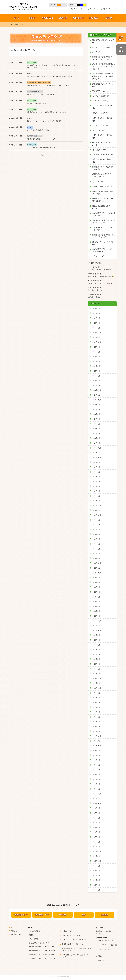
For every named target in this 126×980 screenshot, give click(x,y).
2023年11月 (97, 453)
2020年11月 (97, 626)
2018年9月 (96, 751)
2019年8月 (96, 698)
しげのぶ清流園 (35, 931)
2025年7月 (96, 357)
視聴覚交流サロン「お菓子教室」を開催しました (43, 94)
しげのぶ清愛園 (67, 931)
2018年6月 (96, 765)
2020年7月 (96, 645)
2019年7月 (96, 702)
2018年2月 (96, 784)
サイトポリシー (93, 9)
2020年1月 (96, 674)
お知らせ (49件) (98, 182)
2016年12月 (97, 851)
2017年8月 (96, 813)
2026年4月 (96, 313)
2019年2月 (96, 726)
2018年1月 (96, 789)
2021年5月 (96, 597)
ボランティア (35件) (100, 101)
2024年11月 (97, 395)
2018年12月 (97, 736)
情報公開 (105, 915)
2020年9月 (96, 635)
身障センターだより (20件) (103, 187)
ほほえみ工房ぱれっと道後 (71, 935)
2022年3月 (96, 549)
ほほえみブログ (78, 18)
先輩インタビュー (104, 949)
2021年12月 (97, 563)
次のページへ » (46, 155)
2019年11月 (97, 683)
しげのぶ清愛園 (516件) (101, 126)
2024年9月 (96, 405)
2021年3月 (96, 606)
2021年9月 (96, 578)
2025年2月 (96, 381)
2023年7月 (96, 472)
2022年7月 (96, 530)
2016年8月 (96, 871)
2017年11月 (97, 799)
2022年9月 (96, 520)
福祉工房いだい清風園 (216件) (103, 155)
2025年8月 (96, 352)
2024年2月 (96, 438)
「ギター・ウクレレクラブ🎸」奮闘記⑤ (100, 283)
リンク (115, 9)
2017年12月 (97, 794)
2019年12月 (97, 678)
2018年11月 (97, 741)
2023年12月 (97, 448)
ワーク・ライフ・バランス (108, 941)
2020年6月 (96, 650)
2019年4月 (96, 717)
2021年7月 (96, 587)
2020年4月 (96, 659)
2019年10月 (97, 688)
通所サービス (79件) (100, 113)
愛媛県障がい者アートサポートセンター (43, 958)
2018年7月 (96, 760)
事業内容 (63, 915)
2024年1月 (96, 443)
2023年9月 (96, 462)
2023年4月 (96, 486)
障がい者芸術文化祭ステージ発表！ (39, 130)
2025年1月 (96, 385)
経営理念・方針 (42, 915)
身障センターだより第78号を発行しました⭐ (101, 277)
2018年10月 (97, 746)
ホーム (17, 18)
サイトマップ (105, 9)
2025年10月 (97, 342)
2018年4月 (96, 775)
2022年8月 (96, 525)
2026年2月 (96, 323)
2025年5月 (96, 366)
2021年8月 (96, 582)
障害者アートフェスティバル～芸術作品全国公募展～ (45, 121)
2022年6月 (96, 534)
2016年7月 (96, 875)
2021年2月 (96, 611)
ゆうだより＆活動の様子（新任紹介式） (100, 270)
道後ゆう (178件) (98, 130)
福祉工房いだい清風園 (70, 940)
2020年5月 (96, 654)
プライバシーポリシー (78, 9)
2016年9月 (96, 866)
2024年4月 (96, 429)
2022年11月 (97, 510)
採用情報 (109, 18)
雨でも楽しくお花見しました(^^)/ (98, 290)
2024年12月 (97, 390)
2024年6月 (96, 419)
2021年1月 (96, 616)
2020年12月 (97, 621)
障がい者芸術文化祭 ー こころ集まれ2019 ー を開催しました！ (48, 85)
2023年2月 (96, 496)
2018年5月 (96, 770)
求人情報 (99, 956)
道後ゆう (32, 935)
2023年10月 (97, 457)
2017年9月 (96, 808)
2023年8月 (96, 467)
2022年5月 (96, 539)
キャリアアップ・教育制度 (108, 945)
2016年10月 (97, 861)
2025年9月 (96, 347)
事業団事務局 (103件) (100, 91)
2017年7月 (96, 818)
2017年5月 (96, 827)
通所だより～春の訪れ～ (95, 297)
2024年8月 (96, 409)
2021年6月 (96, 592)
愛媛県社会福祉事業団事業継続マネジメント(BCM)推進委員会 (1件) (103, 76)
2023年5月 (96, 481)
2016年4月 (96, 890)
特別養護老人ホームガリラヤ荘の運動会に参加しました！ (46, 112)
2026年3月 (96, 318)
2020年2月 (96, 669)
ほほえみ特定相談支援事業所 (39, 943)
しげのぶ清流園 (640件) (101, 96)
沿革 (84, 915)
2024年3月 (96, 433)
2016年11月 (97, 856)
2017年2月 (96, 842)
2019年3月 (96, 722)
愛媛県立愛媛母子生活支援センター (41, 947)
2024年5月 (96, 424)
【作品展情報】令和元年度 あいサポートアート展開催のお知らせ (49, 77)
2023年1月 (96, 501)
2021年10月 (97, 573)
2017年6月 (96, 823)
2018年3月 (96, 779)
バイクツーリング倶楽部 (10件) (104, 47)
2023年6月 (96, 477)
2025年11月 (97, 337)
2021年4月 (96, 602)
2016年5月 (96, 885)
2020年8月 (96, 640)
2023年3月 (96, 491)
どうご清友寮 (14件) (100, 150)
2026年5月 (96, 309)
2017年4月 (96, 832)
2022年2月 (96, 554)
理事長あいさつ (21, 915)
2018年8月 (96, 755)
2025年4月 (96, 371)
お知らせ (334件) (99, 256)
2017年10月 (97, 803)
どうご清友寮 (34, 939)
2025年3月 (96, 376)
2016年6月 (96, 880)
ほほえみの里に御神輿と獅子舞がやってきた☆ (43, 148)
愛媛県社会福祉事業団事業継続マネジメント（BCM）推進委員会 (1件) (104, 66)
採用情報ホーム (101, 927)
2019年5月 (96, 712)
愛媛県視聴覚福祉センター (38, 951)
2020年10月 (97, 630)
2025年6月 (96, 361)
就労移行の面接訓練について (36, 103)
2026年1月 (96, 328)
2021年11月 (97, 568)
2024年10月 (97, 400)
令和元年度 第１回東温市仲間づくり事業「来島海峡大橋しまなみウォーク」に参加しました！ (54, 66)
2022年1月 (96, 558)
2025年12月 (97, 333)
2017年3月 (96, 837)
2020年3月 (96, 664)
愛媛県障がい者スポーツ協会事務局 (41, 955)
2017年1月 (96, 847)
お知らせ (32, 18)
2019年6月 (96, 707)
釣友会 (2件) (97, 52)
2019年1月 (96, 731)
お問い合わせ (94, 18)
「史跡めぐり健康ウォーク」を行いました (41, 139)
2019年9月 (96, 693)
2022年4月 (96, 544)
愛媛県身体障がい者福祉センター (73, 944)
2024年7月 (96, 414)
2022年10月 (97, 515)
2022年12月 (97, 506)
